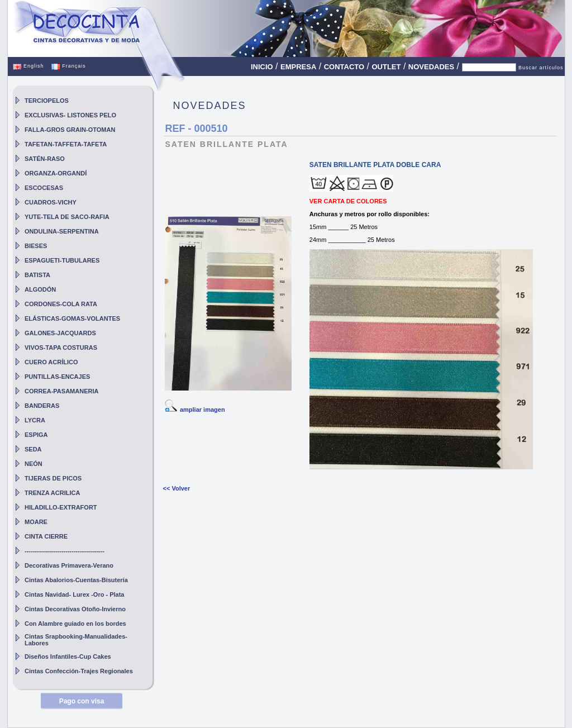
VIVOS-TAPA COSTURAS (61, 348)
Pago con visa (82, 701)
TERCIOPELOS (47, 101)
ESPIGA (36, 435)
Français (69, 66)
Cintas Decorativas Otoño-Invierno (75, 609)
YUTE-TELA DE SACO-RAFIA (67, 217)
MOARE (36, 522)
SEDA (33, 449)
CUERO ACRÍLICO (51, 362)
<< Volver (176, 488)
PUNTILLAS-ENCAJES (57, 377)
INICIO (262, 67)
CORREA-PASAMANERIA (61, 391)
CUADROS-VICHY (51, 202)
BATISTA (37, 275)
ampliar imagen (202, 410)
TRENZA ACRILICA (52, 493)
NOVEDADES (431, 67)
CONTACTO (344, 67)
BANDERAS (42, 406)
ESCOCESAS (44, 188)
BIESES (36, 246)
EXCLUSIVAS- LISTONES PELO (70, 115)
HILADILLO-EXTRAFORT (61, 507)
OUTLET (386, 67)
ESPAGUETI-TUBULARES (62, 260)
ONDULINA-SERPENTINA (62, 231)
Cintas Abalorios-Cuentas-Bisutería (76, 580)
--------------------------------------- (65, 551)
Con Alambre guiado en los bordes (75, 624)
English (28, 66)
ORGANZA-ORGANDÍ (56, 173)
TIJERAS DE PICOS (53, 478)
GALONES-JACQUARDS (60, 333)
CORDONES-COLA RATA (61, 304)
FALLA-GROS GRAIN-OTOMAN (70, 130)
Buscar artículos (541, 68)
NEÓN (34, 464)
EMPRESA (298, 67)
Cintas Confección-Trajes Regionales (79, 671)
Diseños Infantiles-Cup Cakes (68, 656)
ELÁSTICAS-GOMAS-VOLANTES (72, 318)
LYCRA (35, 420)
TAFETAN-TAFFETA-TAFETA (66, 144)
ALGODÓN (40, 289)
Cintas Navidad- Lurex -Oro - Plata (74, 594)
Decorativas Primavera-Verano (69, 565)
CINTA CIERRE (46, 536)
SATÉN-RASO (45, 159)
